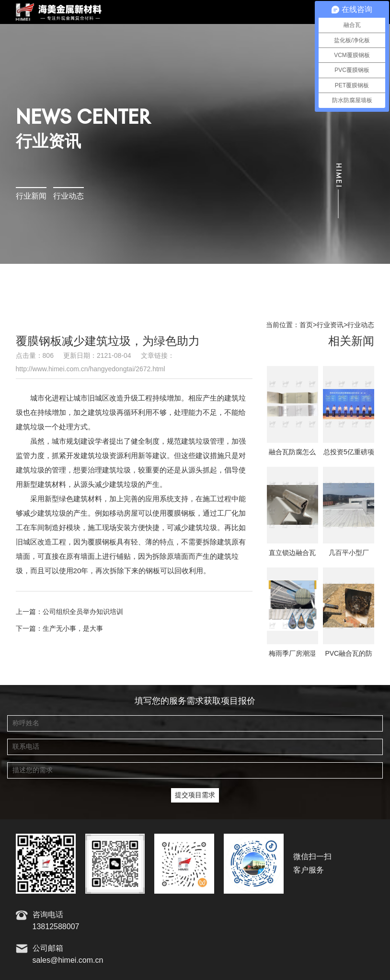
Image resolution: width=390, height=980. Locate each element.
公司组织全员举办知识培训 (83, 612)
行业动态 (69, 196)
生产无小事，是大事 (73, 629)
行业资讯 (330, 325)
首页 (306, 325)
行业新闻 (31, 196)
